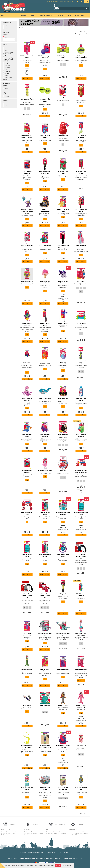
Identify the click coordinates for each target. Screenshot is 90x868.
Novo (70, 15)
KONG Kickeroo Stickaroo (81, 595)
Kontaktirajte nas (51, 852)
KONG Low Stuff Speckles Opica (63, 706)
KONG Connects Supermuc (45, 324)
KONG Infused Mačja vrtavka (63, 555)
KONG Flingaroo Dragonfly (27, 471)
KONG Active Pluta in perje (27, 57)
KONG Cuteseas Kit (45, 399)
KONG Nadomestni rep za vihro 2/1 (27, 746)
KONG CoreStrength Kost (81, 324)
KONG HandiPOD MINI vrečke (81, 513)
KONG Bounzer (63, 136)
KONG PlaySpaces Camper (45, 789)
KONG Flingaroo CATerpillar (81, 435)
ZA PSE (33, 15)
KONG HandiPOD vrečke (27, 555)
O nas (61, 852)
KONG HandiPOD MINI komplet (63, 513)
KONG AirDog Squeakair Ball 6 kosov (45, 100)
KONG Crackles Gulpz (45, 361)
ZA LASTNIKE (59, 15)
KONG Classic (81, 281)
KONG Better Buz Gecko (45, 137)
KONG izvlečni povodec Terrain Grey (27, 596)
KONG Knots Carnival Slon (63, 634)
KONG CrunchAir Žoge (81, 362)
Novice (68, 852)
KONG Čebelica (63, 399)
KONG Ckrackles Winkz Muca (63, 282)
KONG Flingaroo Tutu (45, 471)
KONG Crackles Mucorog (63, 362)
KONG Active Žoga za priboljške (45, 57)
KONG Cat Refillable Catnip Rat (27, 246)
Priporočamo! (77, 421)
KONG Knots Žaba (27, 669)
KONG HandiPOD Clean (45, 513)
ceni (83, 34)
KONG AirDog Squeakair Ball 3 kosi (27, 99)
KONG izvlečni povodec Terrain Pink (45, 596)
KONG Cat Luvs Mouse (81, 172)
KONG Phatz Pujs (81, 746)
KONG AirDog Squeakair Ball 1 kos (81, 57)
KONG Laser (27, 705)
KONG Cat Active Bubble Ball (81, 137)
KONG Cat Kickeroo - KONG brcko (45, 172)
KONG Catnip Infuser (27, 281)
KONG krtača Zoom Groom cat (63, 670)
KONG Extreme (63, 435)
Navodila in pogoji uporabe (36, 852)
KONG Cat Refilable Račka (63, 210)
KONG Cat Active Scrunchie (27, 172)
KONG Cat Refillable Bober (81, 210)
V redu (58, 865)
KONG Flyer (63, 471)
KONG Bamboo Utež (81, 98)
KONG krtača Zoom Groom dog (81, 670)
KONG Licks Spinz (45, 705)
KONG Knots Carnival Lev (45, 634)
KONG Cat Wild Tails (63, 245)
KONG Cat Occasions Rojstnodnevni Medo (27, 210)
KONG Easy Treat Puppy (81, 400)
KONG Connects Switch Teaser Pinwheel (63, 325)
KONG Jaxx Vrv (63, 594)
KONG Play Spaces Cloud (27, 789)
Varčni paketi (45, 15)
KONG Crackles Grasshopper (27, 362)
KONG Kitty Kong (27, 633)
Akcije (83, 15)
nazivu (87, 34)
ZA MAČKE (23, 15)
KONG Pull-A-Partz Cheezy (81, 789)
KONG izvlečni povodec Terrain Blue (81, 556)
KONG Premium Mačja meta (63, 789)
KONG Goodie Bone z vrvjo (27, 513)
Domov (21, 28)
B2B (3, 15)
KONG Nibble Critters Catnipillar (63, 746)
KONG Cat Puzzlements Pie (45, 210)
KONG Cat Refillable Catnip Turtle (45, 246)
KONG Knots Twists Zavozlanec (81, 634)
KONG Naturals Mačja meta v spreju (45, 746)
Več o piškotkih (67, 865)
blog (77, 15)
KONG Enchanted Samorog (45, 435)
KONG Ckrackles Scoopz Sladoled (45, 282)
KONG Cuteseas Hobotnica (27, 400)
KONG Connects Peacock (27, 324)
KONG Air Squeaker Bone (63, 57)
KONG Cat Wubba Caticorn (81, 246)
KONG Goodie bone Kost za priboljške (81, 471)
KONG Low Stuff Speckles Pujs (81, 706)
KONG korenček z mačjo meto (45, 670)
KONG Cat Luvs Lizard (63, 172)
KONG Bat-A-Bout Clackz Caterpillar (27, 137)
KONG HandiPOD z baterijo (45, 555)
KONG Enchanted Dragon (27, 435)
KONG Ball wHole (63, 98)
